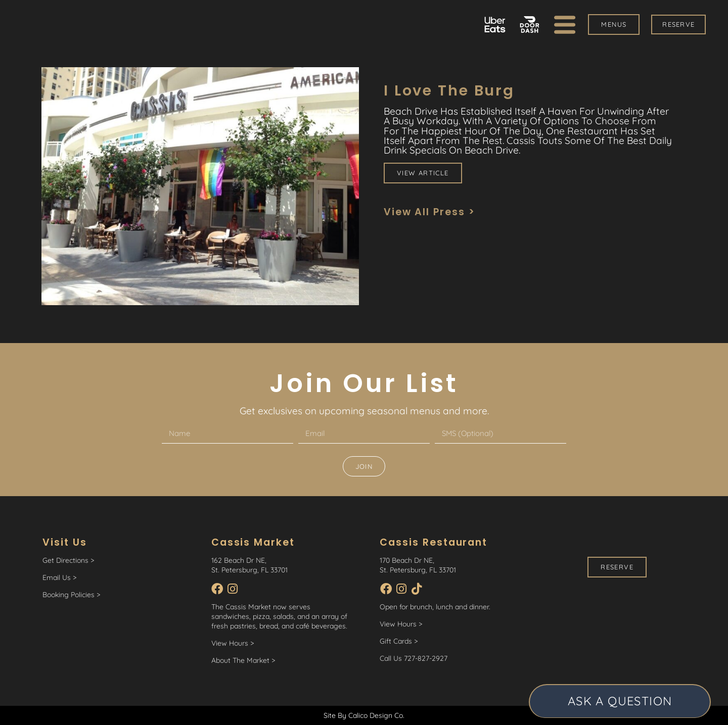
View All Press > (429, 212)
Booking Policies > (71, 595)
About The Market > (243, 660)
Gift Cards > (399, 641)
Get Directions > (68, 560)
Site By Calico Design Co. (364, 715)
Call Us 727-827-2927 (414, 658)
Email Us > (59, 577)
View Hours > (233, 643)
